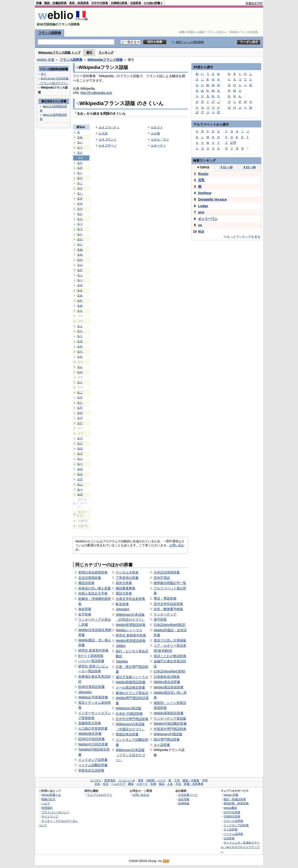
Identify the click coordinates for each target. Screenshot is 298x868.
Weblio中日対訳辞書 (93, 744)
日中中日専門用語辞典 (132, 719)
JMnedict (85, 692)
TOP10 (203, 167)
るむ (80, 301)
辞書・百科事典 (194, 784)
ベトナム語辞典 (233, 834)
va (200, 225)
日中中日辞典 (100, 3)
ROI (201, 232)
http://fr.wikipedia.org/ (96, 93)
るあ (80, 137)
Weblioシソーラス (129, 630)
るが (80, 372)
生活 (106, 784)
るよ (80, 326)
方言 (178, 784)
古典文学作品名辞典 (130, 599)
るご (80, 392)
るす (80, 198)
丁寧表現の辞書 (127, 578)
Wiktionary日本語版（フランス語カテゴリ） (130, 755)
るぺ (80, 489)
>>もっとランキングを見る (242, 237)
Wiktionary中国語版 (168, 734)
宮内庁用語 (162, 578)
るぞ (80, 418)
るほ (80, 285)
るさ (80, 188)
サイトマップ (50, 816)
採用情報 (184, 803)
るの (80, 260)
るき (80, 168)
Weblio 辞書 (46, 60)
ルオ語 (103, 133)
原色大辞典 (124, 583)
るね (80, 255)
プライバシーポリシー (55, 812)
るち (80, 219)
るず (80, 408)
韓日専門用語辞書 (167, 739)
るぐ (80, 382)
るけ (80, 178)
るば (80, 448)
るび (80, 454)
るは (80, 265)
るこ (80, 183)
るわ (80, 357)
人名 (170, 784)
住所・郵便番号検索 (168, 609)
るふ (80, 275)
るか (80, 163)
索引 (89, 53)
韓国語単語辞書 (127, 734)
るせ (80, 204)
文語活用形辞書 (90, 578)
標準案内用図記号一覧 (170, 583)
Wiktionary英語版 (128, 708)
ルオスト (157, 127)
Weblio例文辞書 (90, 734)
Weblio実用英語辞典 (131, 641)
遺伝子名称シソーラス (132, 677)
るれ (80, 346)
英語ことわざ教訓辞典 (170, 656)
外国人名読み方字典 (93, 593)
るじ (80, 403)
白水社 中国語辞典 (129, 714)
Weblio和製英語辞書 (131, 682)
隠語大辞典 (124, 593)
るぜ (80, 413)
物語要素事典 (125, 588)
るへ (80, 280)
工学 (177, 780)
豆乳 (201, 180)
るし (80, 193)
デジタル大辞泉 (127, 572)
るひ (80, 270)
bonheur (205, 193)
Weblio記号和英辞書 (93, 697)
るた (80, 214)
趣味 (131, 784)
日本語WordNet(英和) (169, 671)
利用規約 (47, 808)
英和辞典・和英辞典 (236, 803)
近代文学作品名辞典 (168, 604)
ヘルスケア (118, 784)
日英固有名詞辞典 (167, 677)
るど (80, 443)
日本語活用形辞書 (167, 572)
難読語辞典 (86, 583)
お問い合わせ (141, 795)
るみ (80, 295)
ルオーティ (158, 145)
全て (44, 74)
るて (80, 229)
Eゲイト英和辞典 (91, 656)
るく (80, 173)
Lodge (203, 206)
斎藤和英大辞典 (90, 723)
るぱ (80, 474)
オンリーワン (208, 219)
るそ (80, 209)
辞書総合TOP (254, 3)
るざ (80, 397)
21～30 (249, 167)
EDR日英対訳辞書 (91, 687)
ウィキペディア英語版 (170, 718)
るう (80, 147)
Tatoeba (122, 661)
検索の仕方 (48, 799)
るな (80, 239)
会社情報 (184, 799)
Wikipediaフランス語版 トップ (59, 53)
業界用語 (110, 780)
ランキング (106, 53)
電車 (141, 780)
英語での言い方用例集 (170, 640)
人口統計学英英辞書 (93, 728)
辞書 (39, 3)
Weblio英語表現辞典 (169, 687)
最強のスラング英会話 (132, 693)
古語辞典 (135, 3)
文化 (97, 784)
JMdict (121, 646)
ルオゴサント (108, 139)
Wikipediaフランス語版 (105, 60)
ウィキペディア (165, 614)
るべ (80, 464)
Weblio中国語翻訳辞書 (170, 724)
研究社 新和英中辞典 (131, 635)
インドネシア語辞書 (93, 760)
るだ (80, 423)
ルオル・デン (160, 139)
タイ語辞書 (162, 745)
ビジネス (96, 780)
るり (80, 336)
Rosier (203, 174)
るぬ (80, 249)
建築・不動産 (191, 780)
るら (80, 331)
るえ (80, 153)
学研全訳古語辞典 (91, 770)
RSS (166, 861)
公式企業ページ (188, 795)
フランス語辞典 (50, 33)
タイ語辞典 (230, 829)
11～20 (226, 167)
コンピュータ (127, 780)
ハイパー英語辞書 (91, 661)
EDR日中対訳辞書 (91, 739)
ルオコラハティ (109, 127)
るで (80, 438)
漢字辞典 (160, 619)
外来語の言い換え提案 (95, 588)
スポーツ (142, 784)
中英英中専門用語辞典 (170, 729)
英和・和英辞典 (79, 3)
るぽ (80, 494)
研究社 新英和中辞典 (93, 650)
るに (80, 244)
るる (80, 341)
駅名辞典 (122, 604)
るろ (80, 352)
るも (80, 311)
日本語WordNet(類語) (169, 625)
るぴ (80, 479)
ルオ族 (155, 133)
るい (80, 142)
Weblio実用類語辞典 (131, 625)
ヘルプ (46, 803)
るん (80, 367)
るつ (80, 224)
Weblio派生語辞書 (167, 682)
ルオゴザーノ (108, 145)
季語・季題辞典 (165, 598)
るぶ (80, 459)
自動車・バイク (156, 780)
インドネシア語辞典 (236, 825)
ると (80, 234)
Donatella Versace (212, 199)
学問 (205, 780)
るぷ (80, 484)
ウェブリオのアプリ (100, 795)
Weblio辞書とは (51, 795)
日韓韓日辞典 (119, 3)
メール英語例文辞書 (130, 687)
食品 (162, 784)
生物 (153, 784)
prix (201, 212)
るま (80, 290)
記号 (233, 143)
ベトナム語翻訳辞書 (93, 765)
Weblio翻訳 (230, 808)
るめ (80, 306)
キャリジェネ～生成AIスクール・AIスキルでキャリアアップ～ (240, 847)
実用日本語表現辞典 (93, 572)
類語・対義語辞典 (55, 3)
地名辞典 (85, 609)
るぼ (80, 469)
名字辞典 (85, 614)
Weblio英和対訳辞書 (169, 713)
